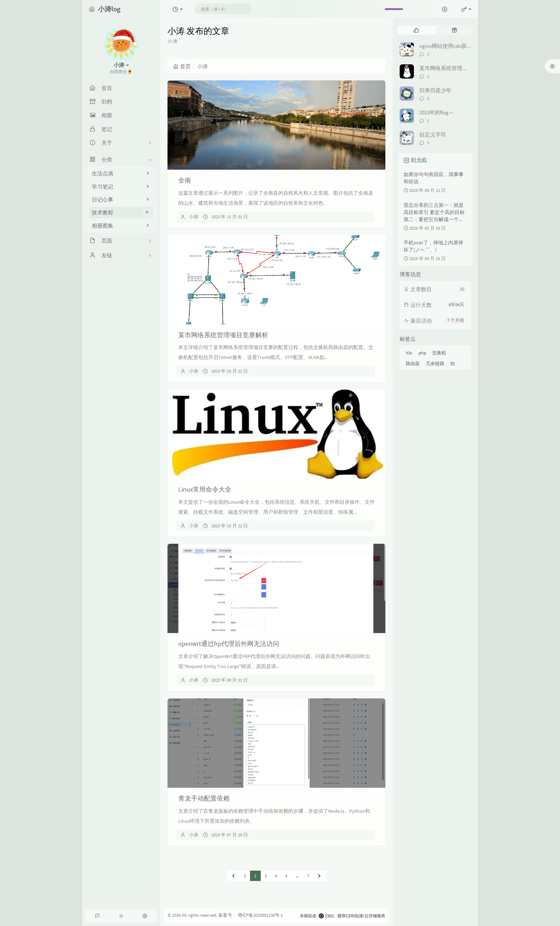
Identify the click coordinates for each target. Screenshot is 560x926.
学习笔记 (121, 187)
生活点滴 (121, 173)
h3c (409, 353)
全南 (185, 180)
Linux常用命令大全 (205, 489)
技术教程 (121, 212)
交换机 (439, 353)
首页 (182, 66)
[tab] (416, 30)
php (422, 353)
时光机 (419, 160)
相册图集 (121, 226)
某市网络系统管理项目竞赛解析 (223, 335)
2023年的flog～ (437, 112)
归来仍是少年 (435, 90)
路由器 (413, 364)
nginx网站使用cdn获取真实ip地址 (459, 46)
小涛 (194, 217)
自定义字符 (433, 135)
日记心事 (121, 200)
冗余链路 (435, 364)
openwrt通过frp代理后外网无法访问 (229, 644)
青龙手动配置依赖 (204, 798)
